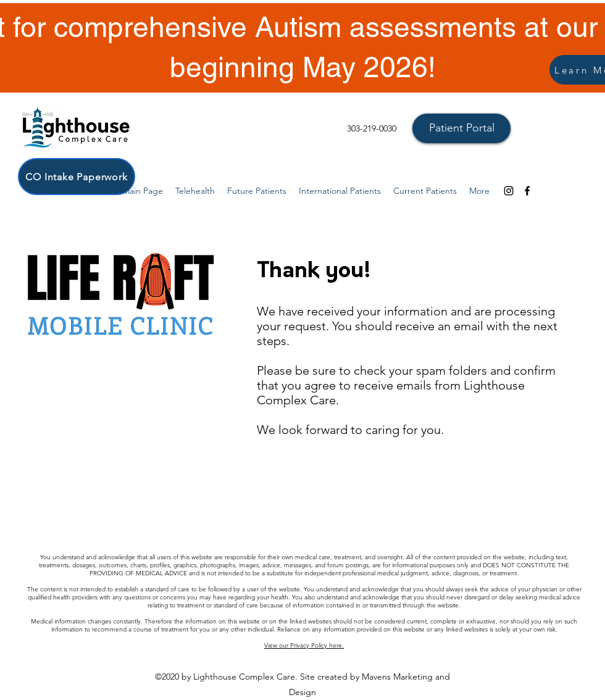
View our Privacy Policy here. (304, 645)
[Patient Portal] (461, 128)
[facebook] (527, 191)
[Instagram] (509, 191)
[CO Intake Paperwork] (77, 177)
